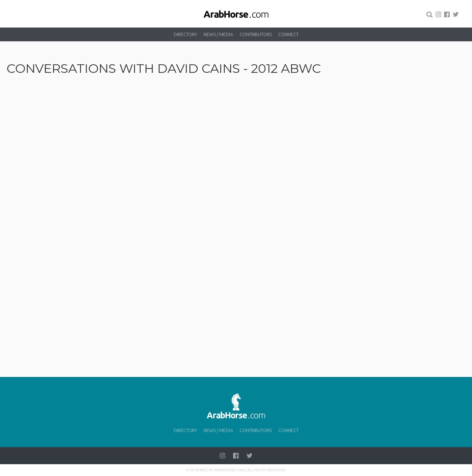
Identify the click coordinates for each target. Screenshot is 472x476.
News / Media (218, 34)
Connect (288, 34)
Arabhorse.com (229, 470)
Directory (185, 34)
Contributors (256, 34)
